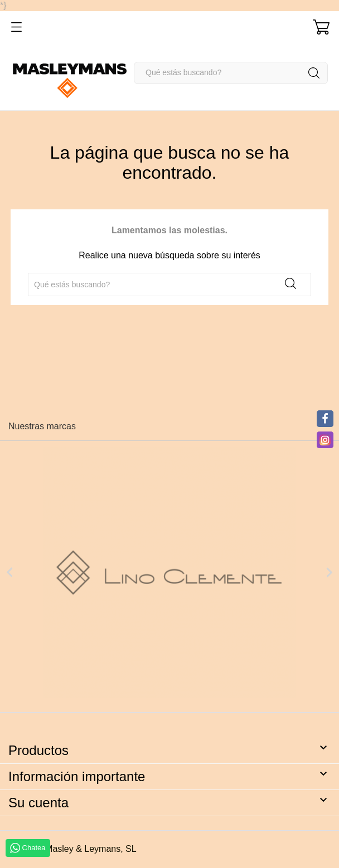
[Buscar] (231, 73)
